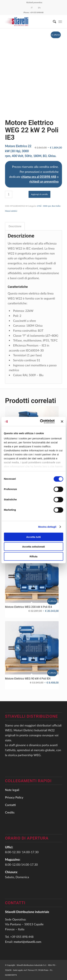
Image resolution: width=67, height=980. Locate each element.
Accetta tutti (33, 537)
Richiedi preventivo (34, 2)
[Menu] (60, 21)
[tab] (15, 226)
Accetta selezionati (33, 547)
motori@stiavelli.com (28, 942)
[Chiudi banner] (62, 421)
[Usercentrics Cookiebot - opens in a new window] (41, 421)
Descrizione (15, 226)
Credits (10, 812)
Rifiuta (33, 556)
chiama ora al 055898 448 (39, 177)
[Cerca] (53, 21)
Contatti (10, 805)
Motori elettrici (11, 211)
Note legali (12, 790)
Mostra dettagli (47, 527)
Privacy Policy (14, 797)
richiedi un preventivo (44, 181)
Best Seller (56, 206)
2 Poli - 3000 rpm (44, 206)
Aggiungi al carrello (39, 194)
